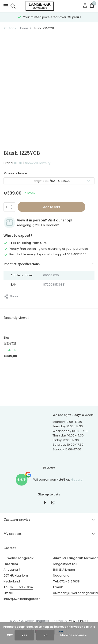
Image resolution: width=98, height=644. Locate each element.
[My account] (85, 6)
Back (10, 28)
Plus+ (84, 621)
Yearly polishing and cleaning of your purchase (46, 249)
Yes (24, 635)
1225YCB (10, 344)
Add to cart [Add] (52, 207)
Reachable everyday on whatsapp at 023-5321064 (45, 254)
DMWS (73, 621)
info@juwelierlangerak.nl (22, 599)
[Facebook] (45, 503)
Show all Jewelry (38, 163)
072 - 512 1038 (70, 581)
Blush (18, 163)
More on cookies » (73, 635)
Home (25, 28)
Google (77, 480)
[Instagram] (53, 503)
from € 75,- (26, 243)
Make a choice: (16, 173)
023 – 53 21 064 (21, 587)
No (45, 635)
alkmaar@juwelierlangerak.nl (75, 593)
